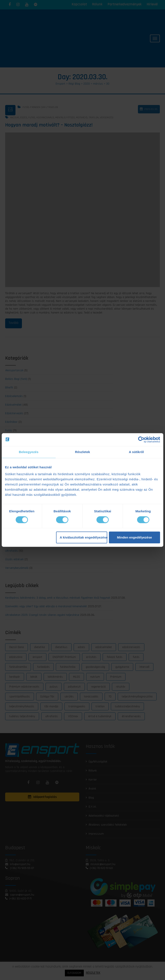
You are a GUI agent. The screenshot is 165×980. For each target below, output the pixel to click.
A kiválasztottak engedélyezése (83, 537)
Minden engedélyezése (135, 537)
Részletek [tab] (82, 452)
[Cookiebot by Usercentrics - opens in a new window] (141, 440)
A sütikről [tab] (136, 452)
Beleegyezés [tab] (29, 452)
